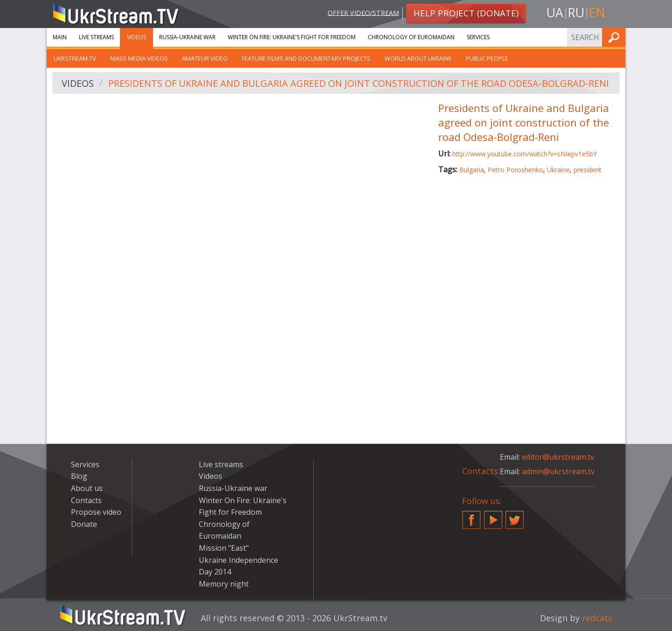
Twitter (515, 516)
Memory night (224, 584)
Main (60, 37)
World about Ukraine (418, 58)
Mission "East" (224, 548)
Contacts (86, 500)
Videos (136, 37)
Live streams (96, 37)
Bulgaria (472, 170)
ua (555, 12)
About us (87, 488)
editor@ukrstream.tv (558, 457)
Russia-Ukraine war (187, 37)
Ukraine (558, 170)
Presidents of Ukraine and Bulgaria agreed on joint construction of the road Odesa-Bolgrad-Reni (359, 83)
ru (576, 12)
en (597, 12)
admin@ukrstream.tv (558, 471)
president (588, 170)
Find (616, 37)
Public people (487, 58)
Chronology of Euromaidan (411, 37)
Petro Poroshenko (515, 170)
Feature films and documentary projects (306, 58)
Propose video (96, 512)
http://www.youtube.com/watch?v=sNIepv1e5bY (525, 154)
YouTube (493, 516)
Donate (84, 524)
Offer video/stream (363, 12)
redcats (597, 618)
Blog (79, 476)
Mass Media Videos (139, 58)
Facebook (471, 516)
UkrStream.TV (75, 58)
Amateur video (205, 58)
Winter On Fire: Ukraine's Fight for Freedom (292, 37)
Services (478, 37)
